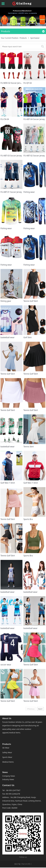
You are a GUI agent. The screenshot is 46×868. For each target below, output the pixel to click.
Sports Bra (28, 519)
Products (23, 38)
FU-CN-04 (5, 119)
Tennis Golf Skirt (31, 301)
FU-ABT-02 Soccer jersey (34, 156)
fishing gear (6, 301)
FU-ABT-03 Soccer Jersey (11, 156)
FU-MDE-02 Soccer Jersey (12, 83)
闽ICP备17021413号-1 (23, 864)
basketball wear (7, 337)
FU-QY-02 (28, 83)
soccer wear (6, 665)
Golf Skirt (28, 337)
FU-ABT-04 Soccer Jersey (34, 119)
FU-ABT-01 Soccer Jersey (11, 192)
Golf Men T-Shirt (8, 483)
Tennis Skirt (29, 447)
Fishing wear (29, 192)
